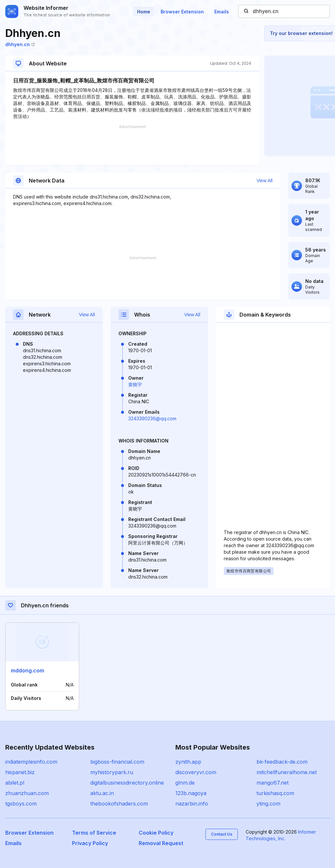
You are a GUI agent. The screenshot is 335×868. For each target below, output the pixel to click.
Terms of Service (94, 833)
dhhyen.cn (20, 44)
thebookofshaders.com (119, 804)
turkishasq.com (275, 793)
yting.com (268, 804)
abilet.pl (15, 783)
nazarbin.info (192, 804)
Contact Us (222, 834)
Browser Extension (182, 12)
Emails (222, 12)
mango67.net (273, 783)
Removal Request (161, 843)
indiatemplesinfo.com (31, 762)
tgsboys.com (21, 804)
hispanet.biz (20, 772)
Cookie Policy (156, 833)
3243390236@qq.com (152, 418)
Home (144, 12)
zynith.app (188, 762)
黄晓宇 (135, 384)
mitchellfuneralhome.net (287, 772)
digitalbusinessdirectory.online (127, 783)
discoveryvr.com (196, 772)
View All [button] (264, 181)
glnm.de (185, 783)
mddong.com (27, 670)
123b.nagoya (191, 793)
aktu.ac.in (102, 793)
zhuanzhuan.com (27, 793)
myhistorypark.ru (112, 772)
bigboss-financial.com (117, 762)
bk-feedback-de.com (282, 762)
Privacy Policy (90, 843)
